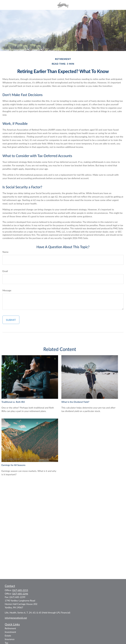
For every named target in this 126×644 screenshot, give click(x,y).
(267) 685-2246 (20, 594)
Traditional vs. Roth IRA (13, 402)
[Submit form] (11, 320)
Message (7, 290)
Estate (8, 636)
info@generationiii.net (16, 618)
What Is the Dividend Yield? (75, 402)
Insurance (10, 639)
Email (5, 271)
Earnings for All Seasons (13, 465)
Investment (10, 632)
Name (5, 252)
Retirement (10, 628)
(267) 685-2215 (20, 590)
